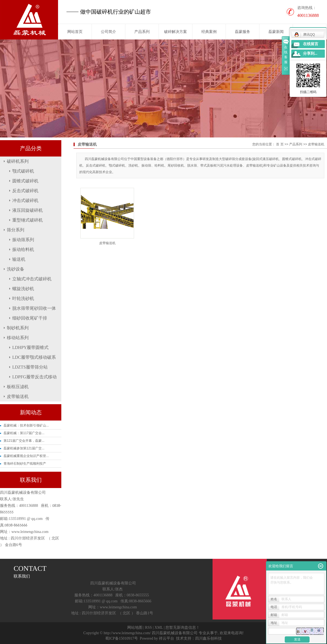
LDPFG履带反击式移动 (34, 377)
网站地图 (135, 628)
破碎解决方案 (175, 32)
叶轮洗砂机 (23, 298)
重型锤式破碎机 (28, 220)
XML (159, 628)
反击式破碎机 (25, 191)
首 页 (280, 144)
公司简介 (108, 32)
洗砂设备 (16, 269)
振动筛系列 (23, 240)
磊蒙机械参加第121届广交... (24, 448)
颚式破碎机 (23, 171)
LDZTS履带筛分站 (30, 367)
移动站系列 (18, 338)
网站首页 (75, 32)
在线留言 (311, 44)
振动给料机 (23, 249)
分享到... (310, 53)
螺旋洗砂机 (23, 289)
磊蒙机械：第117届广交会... (24, 433)
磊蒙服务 (243, 32)
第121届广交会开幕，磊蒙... (24, 441)
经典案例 (209, 32)
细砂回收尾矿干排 (30, 318)
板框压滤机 (18, 387)
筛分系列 (16, 230)
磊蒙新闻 (276, 32)
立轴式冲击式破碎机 (32, 279)
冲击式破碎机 (25, 200)
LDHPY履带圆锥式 (30, 347)
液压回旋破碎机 (28, 210)
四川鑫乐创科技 (208, 638)
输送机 (19, 259)
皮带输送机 (18, 396)
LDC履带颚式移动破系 (34, 357)
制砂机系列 (18, 328)
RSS (148, 628)
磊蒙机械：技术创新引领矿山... (26, 425)
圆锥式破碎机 (25, 181)
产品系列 (142, 32)
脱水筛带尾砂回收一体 (34, 308)
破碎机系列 (18, 161)
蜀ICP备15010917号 (122, 638)
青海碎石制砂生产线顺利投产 (25, 464)
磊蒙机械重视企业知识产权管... (26, 456)
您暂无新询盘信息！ (183, 628)
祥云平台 (166, 638)
